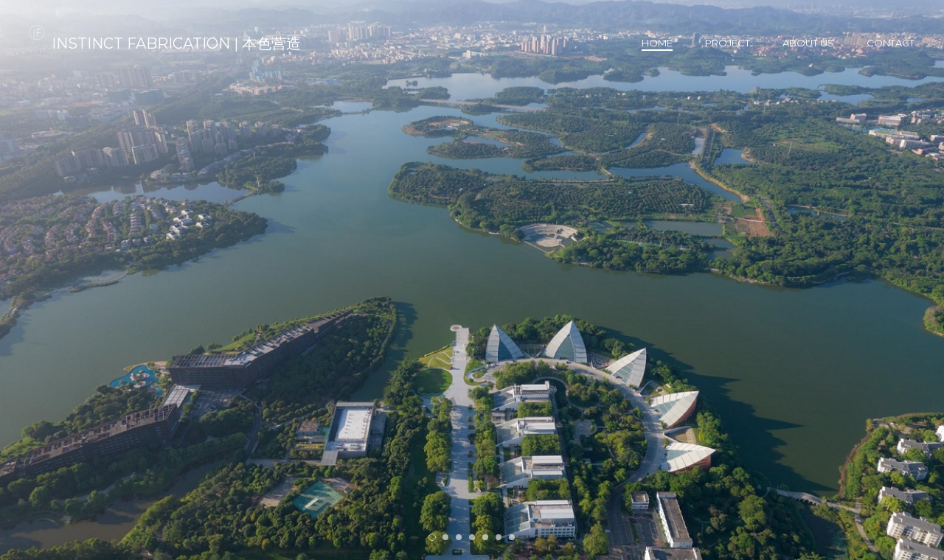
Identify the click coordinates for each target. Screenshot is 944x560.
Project (728, 43)
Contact (891, 43)
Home (657, 43)
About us (808, 43)
